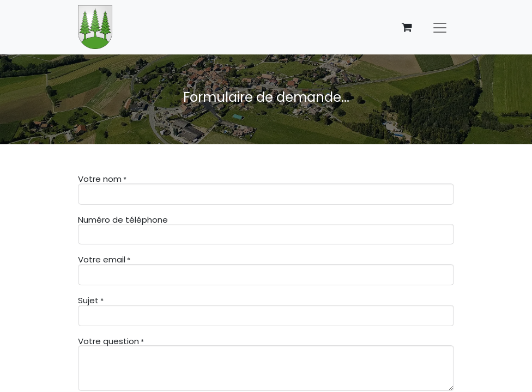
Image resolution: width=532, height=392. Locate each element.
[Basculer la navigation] (440, 27)
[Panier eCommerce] (407, 27)
